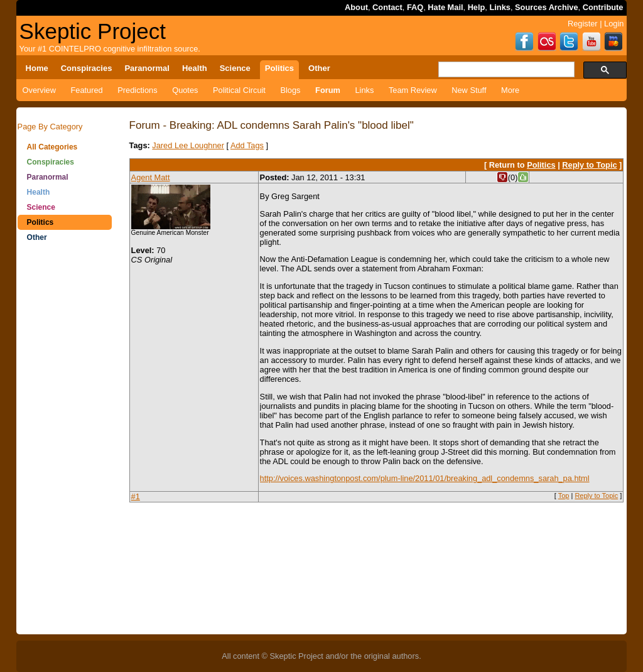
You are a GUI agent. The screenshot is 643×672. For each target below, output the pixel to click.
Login (614, 24)
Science (41, 207)
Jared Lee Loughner (188, 145)
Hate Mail (445, 7)
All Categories (52, 147)
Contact (387, 7)
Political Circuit (239, 90)
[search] (505, 70)
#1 (136, 496)
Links (500, 7)
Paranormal (48, 177)
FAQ (415, 7)
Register (583, 24)
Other (37, 237)
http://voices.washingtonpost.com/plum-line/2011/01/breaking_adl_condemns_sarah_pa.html (425, 478)
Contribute (603, 7)
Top (564, 496)
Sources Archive (547, 7)
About (356, 7)
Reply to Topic (589, 165)
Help (477, 7)
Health (39, 192)
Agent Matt (151, 177)
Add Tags (247, 145)
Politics (41, 222)
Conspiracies (51, 162)
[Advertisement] (65, 446)
